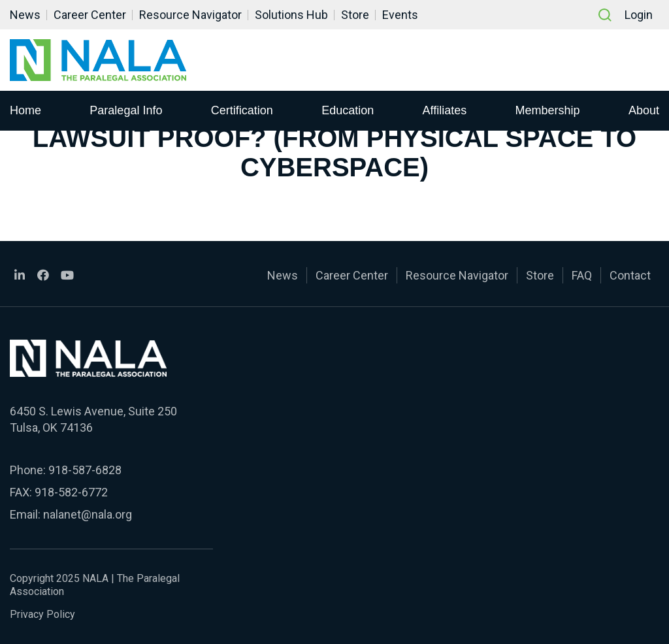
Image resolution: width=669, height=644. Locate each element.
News (25, 15)
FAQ (582, 275)
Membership (548, 110)
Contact (630, 275)
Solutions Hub (291, 15)
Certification (242, 110)
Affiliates (445, 110)
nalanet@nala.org (88, 514)
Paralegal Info (126, 110)
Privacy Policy (42, 614)
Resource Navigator (190, 15)
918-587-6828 (85, 470)
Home (25, 110)
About (644, 110)
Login (639, 15)
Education (348, 110)
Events (400, 15)
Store (355, 15)
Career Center (90, 15)
